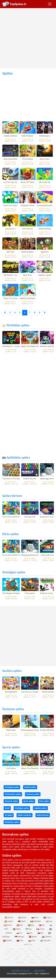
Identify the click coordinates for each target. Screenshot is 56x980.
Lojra (20, 940)
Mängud (20, 937)
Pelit (13, 954)
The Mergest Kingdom (12, 593)
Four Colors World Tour (12, 517)
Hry (30, 933)
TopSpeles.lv (18, 4)
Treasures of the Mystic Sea (14, 479)
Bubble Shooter (30, 479)
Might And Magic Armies (32, 346)
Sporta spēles (11, 747)
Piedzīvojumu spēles (13, 794)
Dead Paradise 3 (49, 692)
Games (9, 917)
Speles (33, 937)
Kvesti (7, 808)
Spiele (22, 921)
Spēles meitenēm (25, 815)
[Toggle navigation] (50, 4)
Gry (19, 933)
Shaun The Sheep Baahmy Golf (34, 768)
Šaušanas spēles (13, 709)
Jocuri (41, 929)
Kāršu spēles (11, 534)
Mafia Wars (11, 730)
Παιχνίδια (45, 940)
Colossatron (30, 593)
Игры (35, 917)
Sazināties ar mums (20, 971)
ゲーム (28, 944)
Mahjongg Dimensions (31, 555)
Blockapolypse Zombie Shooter (34, 730)
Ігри (29, 929)
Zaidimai (47, 937)
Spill (20, 925)
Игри (32, 940)
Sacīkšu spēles (12, 671)
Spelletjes (36, 921)
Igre (41, 933)
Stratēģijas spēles (14, 572)
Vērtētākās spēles (16, 325)
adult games (20, 962)
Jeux (49, 921)
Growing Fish (30, 517)
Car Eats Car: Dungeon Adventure (35, 692)
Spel (31, 925)
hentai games (33, 962)
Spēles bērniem (12, 496)
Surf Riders (11, 768)
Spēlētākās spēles (16, 458)
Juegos (9, 921)
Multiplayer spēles (12, 822)
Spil (42, 925)
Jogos (47, 917)
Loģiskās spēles (40, 808)
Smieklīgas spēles (12, 787)
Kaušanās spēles (11, 801)
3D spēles (9, 815)
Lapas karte (39, 971)
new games (45, 962)
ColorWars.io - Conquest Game (15, 346)
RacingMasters (11, 692)
